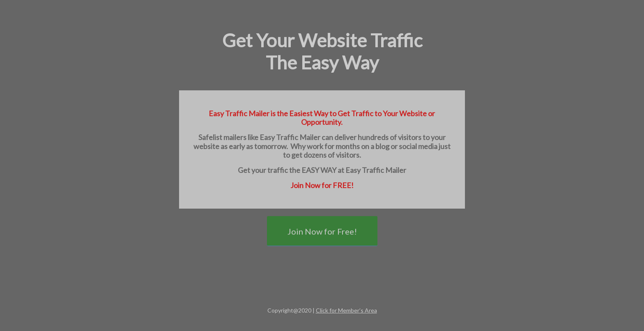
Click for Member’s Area (346, 310)
